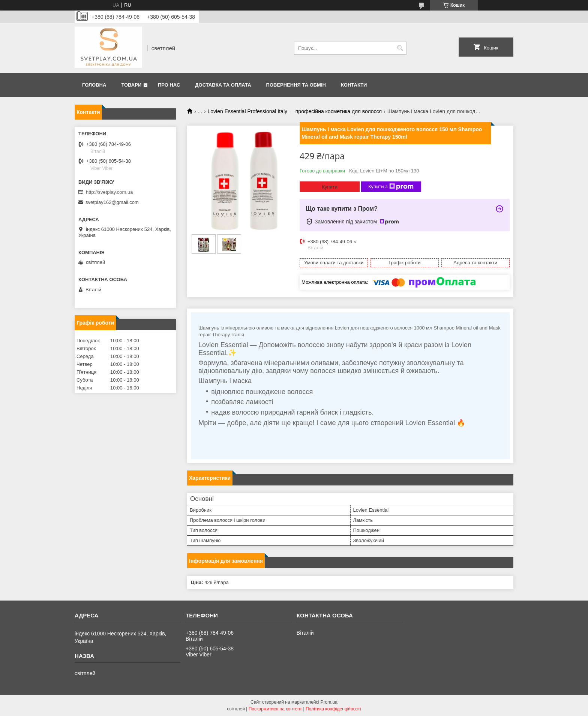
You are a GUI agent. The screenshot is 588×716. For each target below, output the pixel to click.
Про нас (169, 85)
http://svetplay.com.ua (109, 192)
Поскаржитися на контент (275, 709)
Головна (94, 85)
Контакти (354, 85)
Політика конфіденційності (333, 709)
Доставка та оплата (223, 85)
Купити (330, 187)
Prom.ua (329, 702)
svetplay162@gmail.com (112, 202)
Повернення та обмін (296, 85)
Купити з (391, 187)
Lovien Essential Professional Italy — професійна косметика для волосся (295, 111)
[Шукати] (400, 48)
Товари (131, 85)
